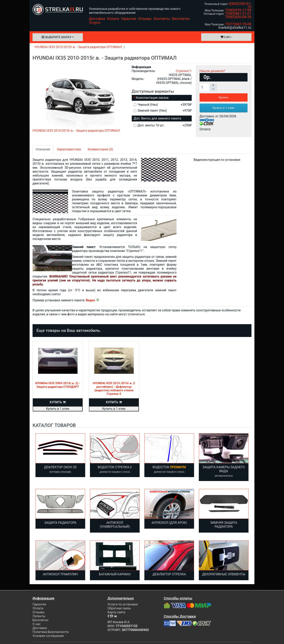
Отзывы (145, 19)
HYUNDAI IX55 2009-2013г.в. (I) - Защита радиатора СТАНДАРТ (58, 385)
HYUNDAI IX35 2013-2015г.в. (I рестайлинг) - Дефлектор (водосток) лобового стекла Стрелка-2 (114, 389)
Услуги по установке (123, 604)
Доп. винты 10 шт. (163, 125)
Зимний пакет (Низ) (163, 111)
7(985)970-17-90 (238, 10)
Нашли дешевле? (212, 71)
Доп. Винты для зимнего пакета (157, 118)
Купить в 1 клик (224, 108)
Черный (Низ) (163, 105)
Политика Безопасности (51, 632)
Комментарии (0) (100, 149)
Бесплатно (181, 19)
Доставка (97, 19)
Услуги (95, 23)
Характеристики (69, 149)
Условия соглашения (48, 636)
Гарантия (128, 19)
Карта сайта (116, 612)
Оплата (113, 19)
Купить (224, 97)
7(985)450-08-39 (238, 17)
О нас (37, 624)
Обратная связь (119, 608)
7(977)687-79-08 (238, 24)
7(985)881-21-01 (238, 13)
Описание (43, 149)
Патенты (39, 616)
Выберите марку (57, 37)
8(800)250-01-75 (240, 5)
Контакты (162, 19)
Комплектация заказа (152, 98)
